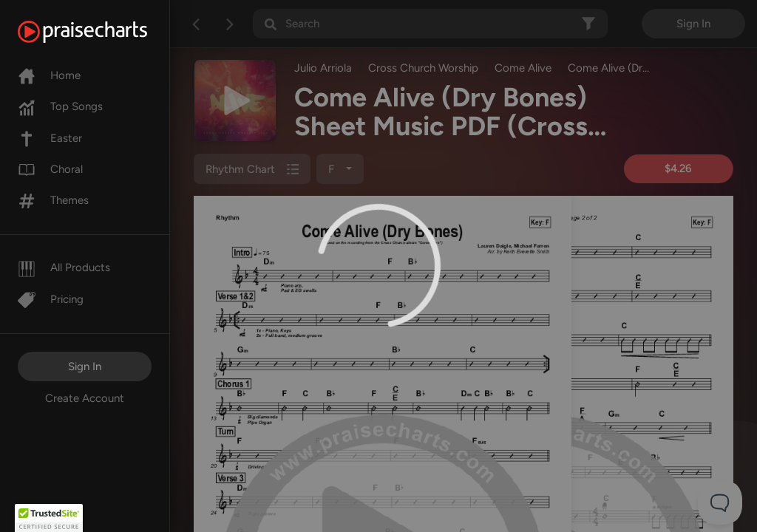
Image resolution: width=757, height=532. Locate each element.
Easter (50, 138)
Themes (53, 200)
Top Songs (60, 106)
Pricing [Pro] (51, 299)
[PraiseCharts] (101, 32)
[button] (49, 518)
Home (49, 75)
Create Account (85, 398)
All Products (64, 267)
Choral (50, 169)
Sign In (85, 366)
